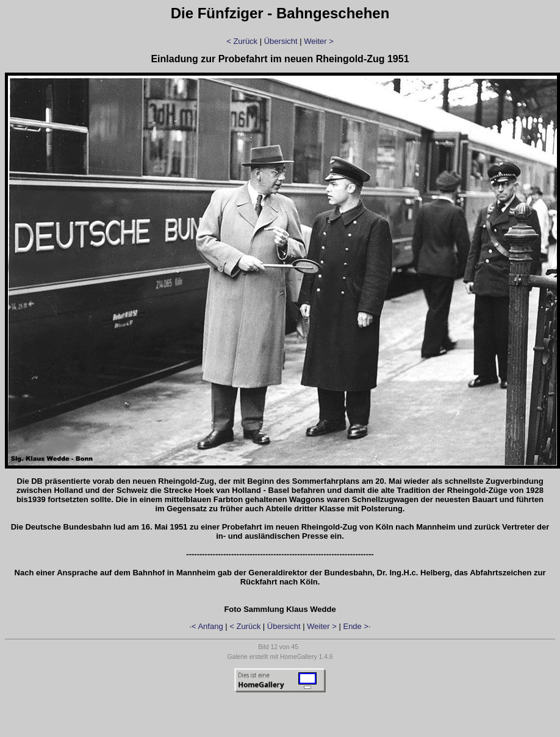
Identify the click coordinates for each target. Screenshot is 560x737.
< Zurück (242, 41)
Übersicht (281, 41)
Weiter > (319, 41)
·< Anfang (206, 626)
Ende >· (357, 626)
